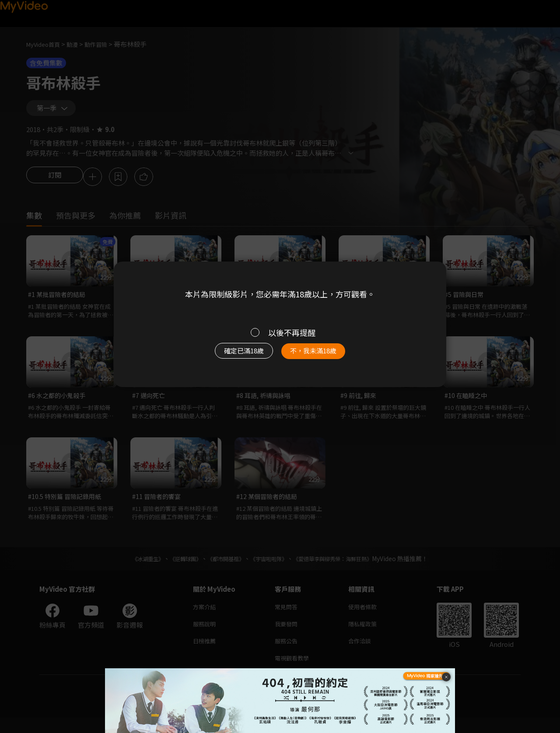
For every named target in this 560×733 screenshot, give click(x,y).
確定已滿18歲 (234, 355)
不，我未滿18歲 (323, 355)
